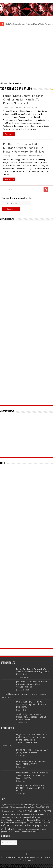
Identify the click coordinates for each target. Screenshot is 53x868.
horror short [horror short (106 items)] (13, 817)
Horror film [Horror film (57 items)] (14, 815)
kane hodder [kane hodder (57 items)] (28, 820)
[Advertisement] (26, 54)
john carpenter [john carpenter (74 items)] (17, 820)
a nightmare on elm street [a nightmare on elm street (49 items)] (10, 805)
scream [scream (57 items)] (43, 823)
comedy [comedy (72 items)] (39, 805)
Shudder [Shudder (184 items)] (9, 825)
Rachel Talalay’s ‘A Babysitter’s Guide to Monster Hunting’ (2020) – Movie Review (33, 672)
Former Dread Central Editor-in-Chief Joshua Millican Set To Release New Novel (24, 100)
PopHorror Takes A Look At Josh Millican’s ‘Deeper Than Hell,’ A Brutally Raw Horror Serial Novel (24, 148)
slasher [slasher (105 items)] (19, 825)
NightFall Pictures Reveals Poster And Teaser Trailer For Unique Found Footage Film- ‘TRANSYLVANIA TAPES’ (32, 739)
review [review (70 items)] (3, 823)
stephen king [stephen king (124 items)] (29, 825)
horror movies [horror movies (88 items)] (37, 815)
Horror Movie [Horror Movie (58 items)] (25, 815)
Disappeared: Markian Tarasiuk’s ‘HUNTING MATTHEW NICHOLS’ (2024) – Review (32, 775)
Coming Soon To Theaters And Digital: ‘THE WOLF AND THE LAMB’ (31, 788)
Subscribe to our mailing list (17, 198)
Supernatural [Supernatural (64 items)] (42, 826)
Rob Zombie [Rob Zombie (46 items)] (31, 823)
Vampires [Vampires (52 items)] (38, 829)
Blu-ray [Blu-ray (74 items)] (24, 805)
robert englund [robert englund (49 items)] (21, 823)
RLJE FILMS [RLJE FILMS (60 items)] (11, 823)
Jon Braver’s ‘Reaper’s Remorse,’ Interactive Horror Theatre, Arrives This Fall (32, 684)
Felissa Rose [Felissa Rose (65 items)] (35, 807)
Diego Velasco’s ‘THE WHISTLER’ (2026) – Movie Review (32, 751)
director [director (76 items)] (10, 807)
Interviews (24, 156)
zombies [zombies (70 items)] (36, 832)
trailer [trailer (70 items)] (13, 829)
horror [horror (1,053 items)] (37, 810)
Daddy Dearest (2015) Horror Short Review (26, 694)
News (20, 107)
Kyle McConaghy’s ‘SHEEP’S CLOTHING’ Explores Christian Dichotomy (31, 704)
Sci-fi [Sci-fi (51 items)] (38, 823)
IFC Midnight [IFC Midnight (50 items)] (25, 818)
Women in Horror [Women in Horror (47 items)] (26, 832)
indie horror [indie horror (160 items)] (37, 817)
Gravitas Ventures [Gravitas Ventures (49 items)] (12, 811)
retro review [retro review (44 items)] (45, 820)
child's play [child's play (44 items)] (31, 805)
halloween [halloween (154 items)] (25, 811)
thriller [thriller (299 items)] (5, 829)
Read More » (9, 134)
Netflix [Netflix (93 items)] (37, 820)
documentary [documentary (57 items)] (19, 807)
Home (4, 83)
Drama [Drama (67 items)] (27, 807)
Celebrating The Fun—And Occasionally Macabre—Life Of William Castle (31, 717)
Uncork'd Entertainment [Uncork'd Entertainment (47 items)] (25, 829)
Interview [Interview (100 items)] (5, 820)
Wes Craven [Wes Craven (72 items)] (14, 832)
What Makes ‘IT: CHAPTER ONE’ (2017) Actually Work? (32, 763)
